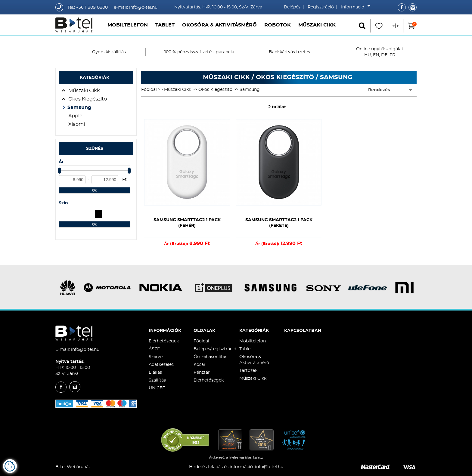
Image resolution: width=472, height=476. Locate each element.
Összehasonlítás (210, 357)
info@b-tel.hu (85, 350)
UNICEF (157, 388)
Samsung (79, 107)
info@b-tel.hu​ (269, 467)
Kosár (200, 365)
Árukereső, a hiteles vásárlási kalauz (236, 457)
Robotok (278, 25)
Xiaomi (77, 124)
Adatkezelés (161, 365)
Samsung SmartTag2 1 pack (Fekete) (279, 223)
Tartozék (248, 371)
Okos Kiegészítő (88, 99)
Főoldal (149, 90)
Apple (75, 116)
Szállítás (157, 380)
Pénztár (202, 372)
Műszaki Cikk (317, 25)
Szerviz (156, 357)
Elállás (155, 372)
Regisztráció (321, 7)
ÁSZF (154, 349)
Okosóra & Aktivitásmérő (219, 25)
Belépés (292, 7)
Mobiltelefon (128, 25)
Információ (354, 7)
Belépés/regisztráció (215, 349)
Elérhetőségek (164, 341)
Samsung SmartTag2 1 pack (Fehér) (187, 223)
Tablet (165, 25)
